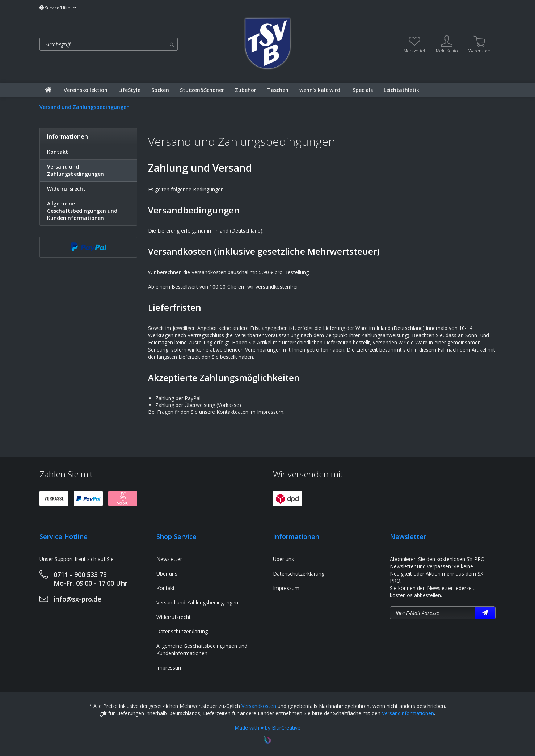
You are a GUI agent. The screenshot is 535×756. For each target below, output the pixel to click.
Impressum (170, 668)
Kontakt (58, 152)
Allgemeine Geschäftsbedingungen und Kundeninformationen (82, 211)
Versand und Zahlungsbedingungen (75, 170)
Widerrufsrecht (66, 189)
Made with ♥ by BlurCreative (267, 728)
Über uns (167, 574)
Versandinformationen (408, 713)
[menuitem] (138, 44)
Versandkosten (259, 706)
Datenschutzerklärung (182, 631)
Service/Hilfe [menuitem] (55, 8)
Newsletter (169, 559)
